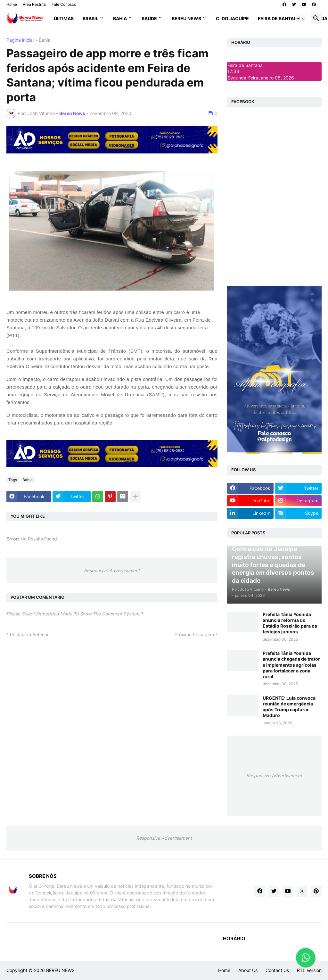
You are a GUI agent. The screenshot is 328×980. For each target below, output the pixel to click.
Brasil (90, 18)
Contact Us (277, 970)
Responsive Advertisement (112, 570)
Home (12, 4)
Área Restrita (34, 4)
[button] (300, 19)
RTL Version (309, 970)
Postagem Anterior (29, 634)
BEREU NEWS (60, 970)
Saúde (149, 18)
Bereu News (186, 18)
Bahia (120, 18)
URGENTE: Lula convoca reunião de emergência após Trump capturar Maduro (289, 707)
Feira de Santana (279, 18)
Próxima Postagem (194, 634)
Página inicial (20, 40)
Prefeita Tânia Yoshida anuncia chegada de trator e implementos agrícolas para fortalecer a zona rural (291, 665)
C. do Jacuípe (232, 18)
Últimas (64, 18)
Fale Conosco (64, 4)
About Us (248, 970)
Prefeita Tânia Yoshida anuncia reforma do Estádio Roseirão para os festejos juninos (290, 623)
